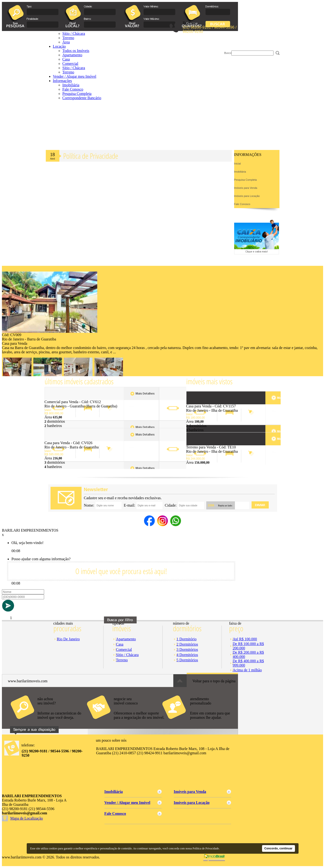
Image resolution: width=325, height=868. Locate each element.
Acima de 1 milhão (247, 670)
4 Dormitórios (187, 655)
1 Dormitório (186, 639)
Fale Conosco (73, 89)
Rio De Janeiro (68, 639)
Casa (66, 59)
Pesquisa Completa (77, 94)
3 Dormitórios (187, 650)
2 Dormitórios (187, 644)
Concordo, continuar (279, 848)
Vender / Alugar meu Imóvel (75, 76)
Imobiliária (71, 85)
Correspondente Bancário (82, 98)
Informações (62, 81)
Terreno (68, 72)
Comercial (70, 64)
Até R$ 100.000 (245, 639)
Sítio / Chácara (74, 68)
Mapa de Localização (27, 818)
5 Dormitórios (187, 660)
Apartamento (126, 639)
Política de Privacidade (206, 848)
